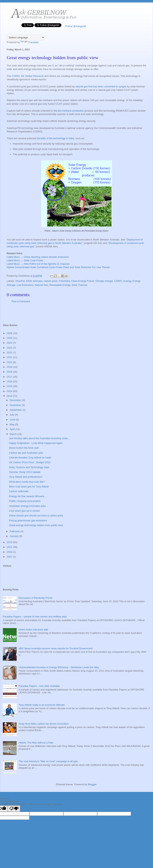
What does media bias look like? (27, 482)
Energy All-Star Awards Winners (27, 496)
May (12, 424)
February (15, 531)
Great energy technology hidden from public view (36, 525)
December (16, 400)
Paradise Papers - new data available (39, 686)
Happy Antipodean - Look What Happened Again (36, 443)
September (16, 410)
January (15, 536)
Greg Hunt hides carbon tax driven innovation (44, 724)
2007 (10, 557)
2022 (10, 352)
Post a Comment (21, 301)
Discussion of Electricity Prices (35, 598)
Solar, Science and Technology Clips (29, 467)
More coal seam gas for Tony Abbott (29, 487)
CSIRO (16, 76)
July (12, 415)
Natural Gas (41, 285)
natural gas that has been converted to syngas (101, 86)
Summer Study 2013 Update (25, 472)
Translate (29, 42)
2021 (10, 357)
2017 (10, 377)
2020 (10, 362)
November (16, 405)
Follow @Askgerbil (75, 26)
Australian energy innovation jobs (27, 506)
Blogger (92, 784)
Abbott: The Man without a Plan (36, 743)
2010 (10, 552)
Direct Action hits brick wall (24, 448)
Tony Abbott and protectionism (26, 477)
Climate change (104, 281)
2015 (10, 386)
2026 (10, 333)
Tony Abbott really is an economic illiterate (42, 705)
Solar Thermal (79, 285)
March (14, 434)
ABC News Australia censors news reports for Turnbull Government (56, 648)
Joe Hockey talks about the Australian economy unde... (39, 438)
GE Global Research (32, 76)
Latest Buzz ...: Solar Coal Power (25, 260)
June (13, 420)
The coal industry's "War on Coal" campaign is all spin (48, 761)
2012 (10, 542)
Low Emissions (25, 285)
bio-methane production (71, 111)
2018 (10, 372)
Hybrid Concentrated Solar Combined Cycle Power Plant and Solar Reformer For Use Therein (58, 267)
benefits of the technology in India (55, 138)
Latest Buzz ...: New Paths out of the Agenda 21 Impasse (38, 264)
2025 (10, 338)
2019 (10, 367)
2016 (10, 381)
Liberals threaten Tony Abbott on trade (30, 458)
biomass (38, 281)
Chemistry (64, 281)
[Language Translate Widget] (26, 37)
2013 (10, 396)
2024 (10, 343)
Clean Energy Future (83, 281)
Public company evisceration (25, 501)
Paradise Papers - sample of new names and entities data (35, 617)
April (13, 429)
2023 (10, 348)
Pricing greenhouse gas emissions (28, 520)
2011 (10, 547)
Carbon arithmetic (19, 491)
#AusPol (20, 281)
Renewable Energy (60, 285)
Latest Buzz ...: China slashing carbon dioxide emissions (38, 257)
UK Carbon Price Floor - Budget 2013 (30, 462)
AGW (29, 281)
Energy (127, 281)
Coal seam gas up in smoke (24, 511)
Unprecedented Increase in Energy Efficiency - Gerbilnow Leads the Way (59, 667)
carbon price (51, 281)
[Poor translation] (14, 809)
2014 (10, 391)
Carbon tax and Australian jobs (26, 453)
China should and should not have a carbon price (36, 516)
